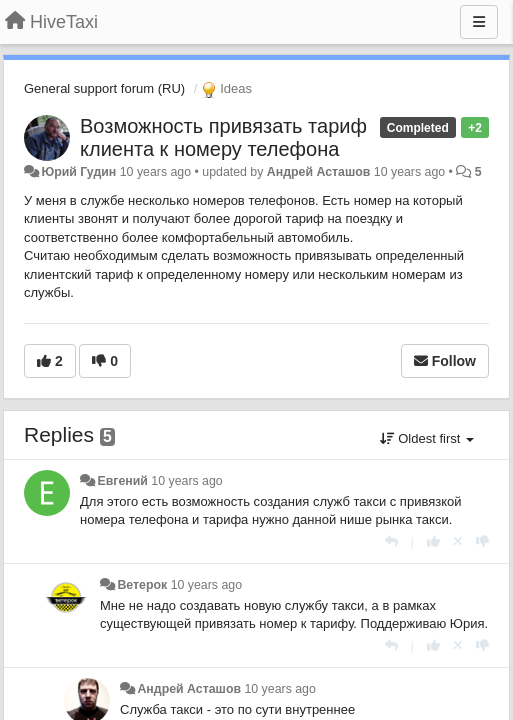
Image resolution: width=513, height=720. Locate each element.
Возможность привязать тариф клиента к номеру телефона (223, 137)
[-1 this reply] (482, 541)
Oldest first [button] (427, 438)
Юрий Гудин (78, 172)
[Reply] (391, 541)
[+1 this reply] (433, 541)
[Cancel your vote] (458, 541)
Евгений (122, 481)
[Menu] (479, 22)
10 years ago (186, 481)
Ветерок (142, 585)
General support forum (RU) (104, 88)
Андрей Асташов (319, 172)
